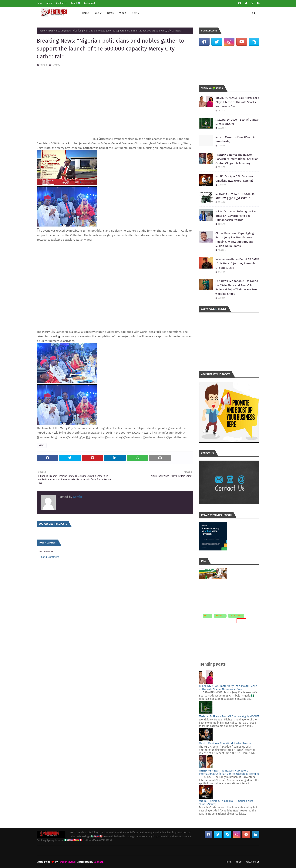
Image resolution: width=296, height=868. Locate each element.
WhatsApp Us (253, 862)
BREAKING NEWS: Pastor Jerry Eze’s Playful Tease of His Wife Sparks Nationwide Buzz (237, 102)
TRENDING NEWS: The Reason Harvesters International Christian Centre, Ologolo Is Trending (237, 159)
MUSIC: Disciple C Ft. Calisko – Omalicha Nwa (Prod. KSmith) (234, 179)
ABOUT (208, 616)
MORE (241, 621)
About (49, 3)
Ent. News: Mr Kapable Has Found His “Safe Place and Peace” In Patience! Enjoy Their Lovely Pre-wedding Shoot (237, 287)
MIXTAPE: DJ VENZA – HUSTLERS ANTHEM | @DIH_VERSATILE (235, 196)
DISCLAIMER (236, 616)
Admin (43, 65)
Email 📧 (76, 3)
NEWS (50, 31)
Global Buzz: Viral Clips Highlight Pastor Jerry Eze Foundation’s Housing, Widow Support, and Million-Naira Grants (236, 240)
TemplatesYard (67, 862)
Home (40, 3)
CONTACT (220, 616)
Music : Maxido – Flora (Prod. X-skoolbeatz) (235, 139)
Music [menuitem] (98, 13)
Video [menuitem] (123, 13)
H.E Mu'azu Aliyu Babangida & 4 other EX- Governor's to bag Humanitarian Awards (236, 216)
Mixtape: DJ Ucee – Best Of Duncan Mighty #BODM (237, 122)
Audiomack (90, 3)
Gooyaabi (99, 862)
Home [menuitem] (85, 13)
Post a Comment (49, 557)
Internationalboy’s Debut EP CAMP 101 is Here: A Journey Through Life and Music (237, 264)
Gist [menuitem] (134, 13)
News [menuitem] (110, 13)
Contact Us (62, 3)
